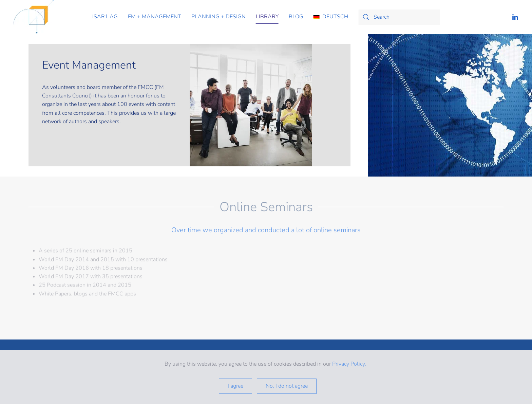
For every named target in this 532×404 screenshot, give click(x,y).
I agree (235, 386)
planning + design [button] (218, 17)
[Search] (399, 17)
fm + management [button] (155, 17)
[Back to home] (34, 17)
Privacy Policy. (350, 364)
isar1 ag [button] (105, 17)
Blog (296, 17)
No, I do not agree (287, 386)
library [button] (267, 17)
